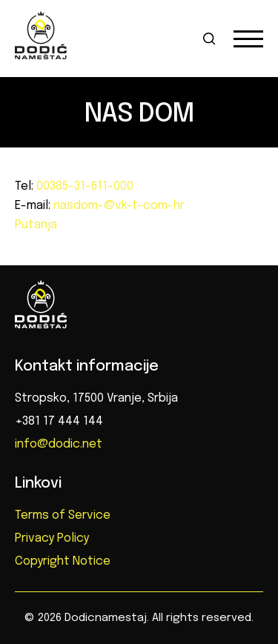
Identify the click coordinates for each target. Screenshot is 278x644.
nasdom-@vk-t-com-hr (118, 206)
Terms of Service (63, 515)
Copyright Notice (63, 561)
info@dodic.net (59, 444)
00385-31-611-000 (83, 186)
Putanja (36, 225)
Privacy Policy (52, 538)
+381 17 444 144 (59, 421)
